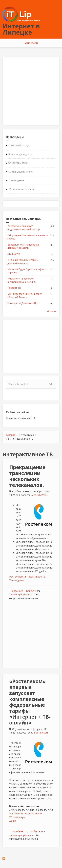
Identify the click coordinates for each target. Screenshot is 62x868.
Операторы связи (18, 163)
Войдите (31, 591)
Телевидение (17, 180)
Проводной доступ (19, 145)
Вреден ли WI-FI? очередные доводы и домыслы (23, 246)
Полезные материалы (21, 189)
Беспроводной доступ (21, 154)
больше (52, 311)
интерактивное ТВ (35, 577)
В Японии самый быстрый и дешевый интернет (23, 262)
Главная (11, 435)
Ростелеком (16, 577)
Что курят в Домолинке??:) (22, 303)
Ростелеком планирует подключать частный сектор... (24, 228)
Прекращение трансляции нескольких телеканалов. (27, 476)
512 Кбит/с (14, 254)
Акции (13, 821)
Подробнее (17, 591)
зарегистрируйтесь (20, 594)
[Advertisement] (31, 91)
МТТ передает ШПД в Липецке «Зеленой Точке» (25, 295)
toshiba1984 (41, 495)
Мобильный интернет (22, 172)
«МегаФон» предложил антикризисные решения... (22, 280)
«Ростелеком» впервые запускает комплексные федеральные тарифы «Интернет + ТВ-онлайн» (30, 702)
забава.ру (19, 817)
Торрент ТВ (14, 288)
